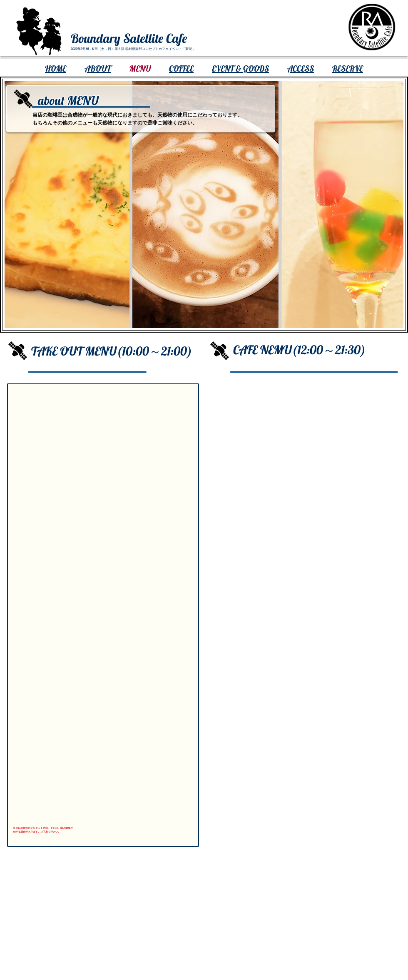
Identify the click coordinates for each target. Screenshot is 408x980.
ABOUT (98, 68)
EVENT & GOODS (240, 68)
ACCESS (301, 68)
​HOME (56, 68)
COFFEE (181, 68)
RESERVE (348, 68)
